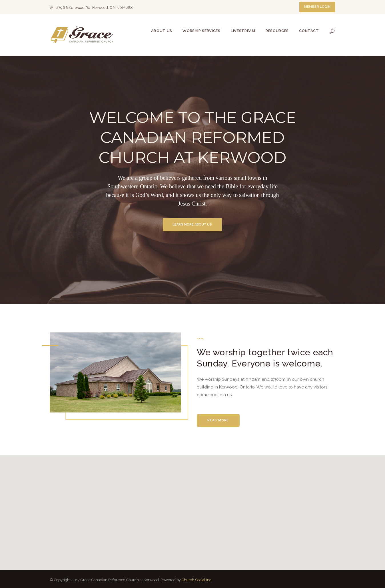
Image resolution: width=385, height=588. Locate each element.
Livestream (243, 31)
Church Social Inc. (197, 580)
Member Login (317, 7)
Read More (218, 420)
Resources (277, 31)
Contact (309, 31)
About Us (162, 31)
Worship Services (201, 31)
